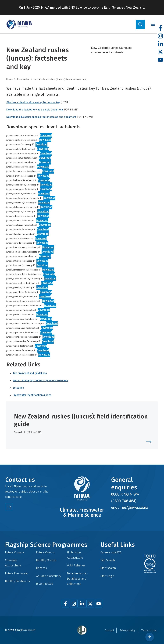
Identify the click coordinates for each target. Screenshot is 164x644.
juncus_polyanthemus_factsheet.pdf (23, 301)
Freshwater (23, 79)
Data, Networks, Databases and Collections (77, 579)
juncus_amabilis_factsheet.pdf (21, 149)
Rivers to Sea (45, 584)
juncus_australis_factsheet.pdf (21, 167)
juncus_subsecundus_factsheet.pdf (23, 341)
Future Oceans (45, 552)
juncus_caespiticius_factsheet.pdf (22, 185)
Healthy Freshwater (18, 581)
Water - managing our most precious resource (40, 380)
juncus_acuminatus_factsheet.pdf (22, 135)
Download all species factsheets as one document (41, 117)
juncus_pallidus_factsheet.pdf (20, 288)
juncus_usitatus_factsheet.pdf (21, 350)
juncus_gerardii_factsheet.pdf (20, 243)
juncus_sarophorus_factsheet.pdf (22, 319)
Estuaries (18, 388)
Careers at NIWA (111, 552)
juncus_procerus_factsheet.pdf (21, 310)
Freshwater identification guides (32, 395)
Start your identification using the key (33, 102)
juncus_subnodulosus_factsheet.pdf (23, 337)
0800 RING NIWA (125, 494)
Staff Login (107, 576)
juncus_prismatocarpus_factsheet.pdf (24, 305)
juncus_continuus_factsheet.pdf (21, 203)
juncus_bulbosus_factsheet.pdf (21, 180)
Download (46, 135)
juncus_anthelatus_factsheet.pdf (22, 158)
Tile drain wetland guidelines (30, 373)
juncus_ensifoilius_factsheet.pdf (22, 225)
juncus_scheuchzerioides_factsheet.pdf (25, 323)
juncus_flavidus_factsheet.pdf (21, 234)
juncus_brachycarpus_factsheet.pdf (23, 171)
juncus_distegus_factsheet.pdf (21, 212)
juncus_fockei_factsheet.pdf (20, 238)
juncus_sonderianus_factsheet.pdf (23, 328)
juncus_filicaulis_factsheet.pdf (21, 229)
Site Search (108, 560)
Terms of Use (149, 630)
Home (10, 79)
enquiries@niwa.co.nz (130, 507)
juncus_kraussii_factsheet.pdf (20, 265)
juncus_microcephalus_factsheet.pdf (24, 274)
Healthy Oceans (46, 560)
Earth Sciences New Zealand (124, 7)
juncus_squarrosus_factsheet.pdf (22, 332)
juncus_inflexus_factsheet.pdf (20, 261)
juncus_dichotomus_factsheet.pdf (22, 207)
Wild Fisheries (76, 565)
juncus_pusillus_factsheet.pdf (20, 314)
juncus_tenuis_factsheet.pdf (20, 346)
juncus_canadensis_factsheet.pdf (22, 189)
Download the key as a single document (35, 110)
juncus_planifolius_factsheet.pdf (22, 297)
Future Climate (15, 552)
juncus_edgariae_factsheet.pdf (21, 216)
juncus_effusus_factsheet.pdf (20, 220)
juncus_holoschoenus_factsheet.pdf (23, 247)
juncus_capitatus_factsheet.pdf (21, 194)
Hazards (41, 568)
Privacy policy (128, 630)
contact (10, 497)
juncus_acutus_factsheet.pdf (20, 144)
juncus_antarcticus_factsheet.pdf (22, 153)
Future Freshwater (17, 573)
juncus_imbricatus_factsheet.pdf (22, 256)
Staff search (108, 568)
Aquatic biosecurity (49, 576)
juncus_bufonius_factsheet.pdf (21, 176)
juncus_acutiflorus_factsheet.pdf (22, 140)
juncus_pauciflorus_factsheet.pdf (22, 292)
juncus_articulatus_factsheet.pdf (22, 162)
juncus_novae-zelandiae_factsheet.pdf (24, 279)
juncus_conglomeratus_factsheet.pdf (24, 198)
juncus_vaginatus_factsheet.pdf (21, 355)
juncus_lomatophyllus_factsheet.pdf (23, 270)
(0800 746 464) (124, 501)
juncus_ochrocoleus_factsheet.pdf (23, 283)
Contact (109, 630)
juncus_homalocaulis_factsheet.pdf (23, 252)
